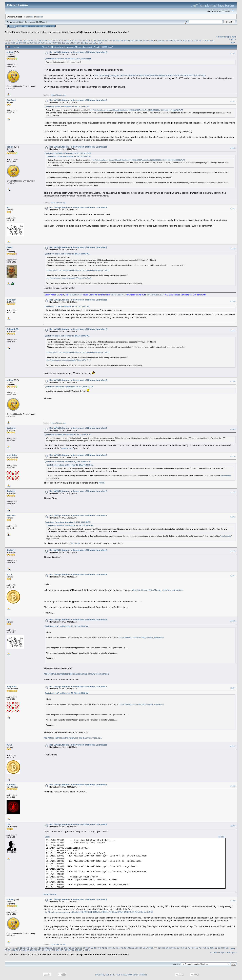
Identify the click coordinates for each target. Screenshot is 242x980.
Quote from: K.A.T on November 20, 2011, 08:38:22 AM (67, 626)
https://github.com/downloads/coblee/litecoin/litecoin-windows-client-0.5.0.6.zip (78, 270)
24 (57, 41)
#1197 (233, 746)
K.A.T (9, 575)
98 (50, 43)
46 (117, 41)
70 (183, 41)
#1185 (233, 249)
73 (191, 41)
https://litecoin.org (58, 95)
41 (103, 41)
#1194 (233, 576)
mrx (9, 207)
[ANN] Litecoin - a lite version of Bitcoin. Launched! (102, 32)
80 (211, 41)
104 (71, 43)
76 (200, 41)
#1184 (233, 209)
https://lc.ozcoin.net (118, 295)
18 (40, 41)
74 (194, 41)
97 (47, 43)
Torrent (44, 22)
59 (152, 41)
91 (31, 43)
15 (32, 41)
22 (51, 41)
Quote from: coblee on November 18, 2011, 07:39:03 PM (67, 254)
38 (95, 41)
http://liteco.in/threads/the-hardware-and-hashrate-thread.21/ (73, 738)
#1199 (233, 826)
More (51, 26)
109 (90, 43)
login (32, 17)
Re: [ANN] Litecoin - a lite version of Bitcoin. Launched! (78, 52)
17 (37, 41)
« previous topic (223, 37)
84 (12, 43)
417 (100, 43)
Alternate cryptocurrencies (33, 32)
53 (136, 41)
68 (178, 41)
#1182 (233, 101)
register (39, 17)
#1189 (233, 429)
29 (70, 41)
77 (202, 41)
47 (119, 41)
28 (67, 41)
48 (122, 41)
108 (87, 43)
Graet (9, 247)
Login (35, 26)
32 (78, 41)
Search (28, 26)
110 (94, 43)
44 (111, 41)
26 (62, 41)
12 (24, 41)
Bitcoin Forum (12, 32)
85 (14, 43)
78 (205, 41)
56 (144, 41)
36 (89, 41)
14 (29, 41)
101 (60, 43)
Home (13, 26)
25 (59, 41)
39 (98, 41)
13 (26, 41)
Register (43, 26)
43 (108, 41)
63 (164, 41)
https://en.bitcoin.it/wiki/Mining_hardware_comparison (157, 590)
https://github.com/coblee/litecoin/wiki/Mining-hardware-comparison (76, 674)
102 (64, 43)
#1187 (233, 331)
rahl (9, 824)
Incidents (75, 543)
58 (149, 41)
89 (25, 43)
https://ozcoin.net (75, 295)
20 (46, 41)
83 (9, 43)
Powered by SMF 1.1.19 (105, 975)
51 (130, 41)
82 (6, 43)
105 (75, 43)
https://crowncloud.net (155, 295)
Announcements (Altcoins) (61, 32)
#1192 (233, 517)
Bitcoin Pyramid (50, 894)
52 (133, 41)
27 (65, 41)
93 (36, 43)
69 (181, 41)
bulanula (11, 785)
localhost (11, 300)
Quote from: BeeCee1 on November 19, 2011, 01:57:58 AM (68, 153)
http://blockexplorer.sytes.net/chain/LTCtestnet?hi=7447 (69, 278)
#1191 (233, 493)
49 (125, 41)
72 (189, 41)
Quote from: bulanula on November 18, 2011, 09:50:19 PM (68, 59)
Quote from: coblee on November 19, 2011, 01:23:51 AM (67, 107)
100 (56, 43)
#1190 (233, 456)
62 (161, 41)
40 (100, 41)
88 (23, 43)
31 (76, 41)
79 (208, 41)
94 (39, 43)
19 (43, 41)
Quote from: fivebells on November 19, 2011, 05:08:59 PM (68, 462)
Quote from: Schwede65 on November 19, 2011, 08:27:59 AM (69, 387)
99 (53, 43)
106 (79, 43)
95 (42, 43)
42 (106, 41)
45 (114, 41)
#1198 (233, 786)
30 (73, 41)
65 (170, 41)
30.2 (38, 22)
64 (167, 41)
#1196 (233, 688)
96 (44, 43)
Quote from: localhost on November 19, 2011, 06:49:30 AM (68, 435)
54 (139, 41)
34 (84, 41)
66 (173, 41)
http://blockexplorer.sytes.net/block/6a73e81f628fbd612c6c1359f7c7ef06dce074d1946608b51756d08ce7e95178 (98, 912)
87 (20, 43)
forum (102, 483)
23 (54, 41)
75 (197, 41)
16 (35, 41)
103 (67, 43)
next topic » (233, 38)
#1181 (233, 53)
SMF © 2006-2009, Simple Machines (132, 975)
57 (147, 41)
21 (48, 41)
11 (21, 41)
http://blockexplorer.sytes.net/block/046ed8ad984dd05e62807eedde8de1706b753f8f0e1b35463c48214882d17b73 (150, 75)
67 (175, 41)
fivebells (11, 428)
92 (34, 43)
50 (128, 41)
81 (214, 41)
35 (87, 41)
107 (83, 43)
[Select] (221, 837)
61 (159, 41)
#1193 (233, 552)
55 (141, 41)
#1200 (233, 901)
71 (186, 41)
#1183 (233, 148)
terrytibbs (12, 455)
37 (92, 41)
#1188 (233, 382)
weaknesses (67, 448)
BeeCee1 (11, 100)
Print (233, 43)
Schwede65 (13, 329)
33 (81, 41)
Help (20, 26)
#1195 (233, 621)
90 (28, 43)
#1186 (233, 301)
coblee (10, 52)
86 (17, 43)
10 (18, 41)
